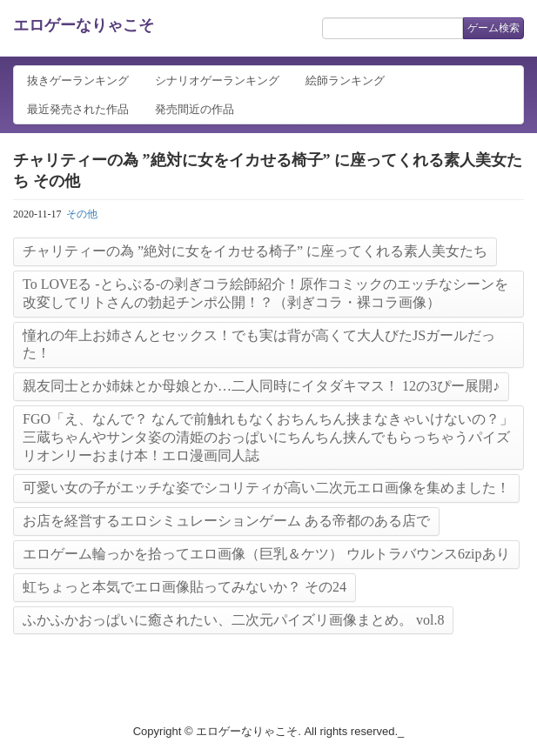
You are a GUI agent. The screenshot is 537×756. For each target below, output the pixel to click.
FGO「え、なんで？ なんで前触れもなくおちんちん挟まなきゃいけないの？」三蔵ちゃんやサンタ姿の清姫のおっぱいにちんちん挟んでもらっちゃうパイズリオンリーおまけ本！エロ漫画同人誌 (268, 437)
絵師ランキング (345, 80)
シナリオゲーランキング (217, 80)
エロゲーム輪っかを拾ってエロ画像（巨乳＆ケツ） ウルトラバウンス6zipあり (266, 554)
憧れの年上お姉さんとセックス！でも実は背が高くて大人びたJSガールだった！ (259, 345)
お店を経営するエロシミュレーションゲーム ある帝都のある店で (226, 521)
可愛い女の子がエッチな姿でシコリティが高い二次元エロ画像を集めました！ (266, 488)
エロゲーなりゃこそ (84, 25)
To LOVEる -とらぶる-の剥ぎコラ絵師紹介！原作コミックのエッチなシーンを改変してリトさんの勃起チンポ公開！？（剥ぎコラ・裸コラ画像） (265, 293)
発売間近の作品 (195, 109)
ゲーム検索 (493, 28)
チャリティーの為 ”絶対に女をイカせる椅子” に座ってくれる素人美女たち (255, 251)
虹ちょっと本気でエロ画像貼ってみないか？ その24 (185, 587)
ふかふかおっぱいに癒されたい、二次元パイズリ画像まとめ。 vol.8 (233, 620)
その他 (82, 214)
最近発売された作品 (78, 109)
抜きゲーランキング (78, 80)
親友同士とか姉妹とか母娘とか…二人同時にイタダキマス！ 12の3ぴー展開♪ (261, 386)
